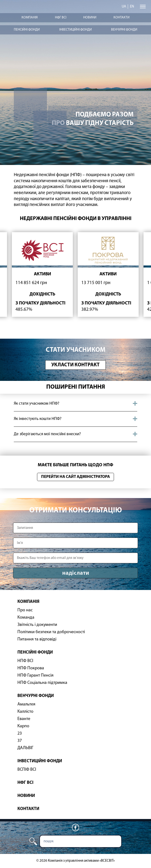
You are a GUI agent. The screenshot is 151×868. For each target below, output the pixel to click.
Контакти (121, 18)
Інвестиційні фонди (75, 30)
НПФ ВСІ (25, 661)
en (132, 7)
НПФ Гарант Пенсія (35, 676)
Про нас (25, 610)
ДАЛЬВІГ (25, 748)
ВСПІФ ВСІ (27, 770)
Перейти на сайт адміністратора (75, 477)
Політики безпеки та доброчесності (51, 632)
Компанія (30, 18)
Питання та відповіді (37, 639)
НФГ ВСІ (61, 18)
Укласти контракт (75, 365)
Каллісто (25, 712)
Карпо (23, 726)
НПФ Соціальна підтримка (42, 683)
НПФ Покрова (31, 668)
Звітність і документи (37, 625)
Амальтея (26, 704)
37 (20, 741)
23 (20, 733)
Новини (90, 18)
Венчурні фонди (124, 30)
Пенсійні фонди (27, 30)
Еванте (24, 719)
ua (124, 7)
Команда (26, 618)
